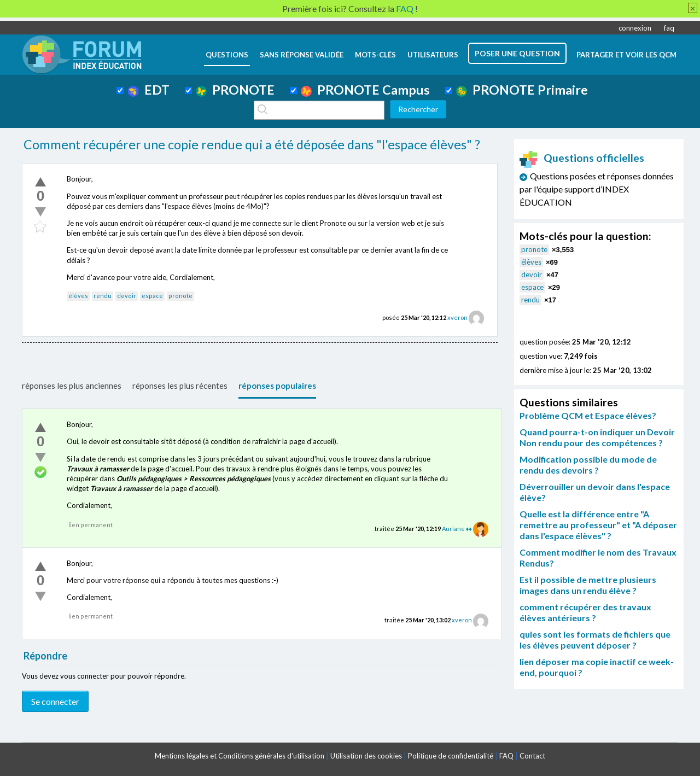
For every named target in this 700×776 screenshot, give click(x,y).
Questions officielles (582, 158)
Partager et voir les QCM (626, 55)
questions (227, 55)
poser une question (517, 53)
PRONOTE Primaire (522, 90)
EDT (148, 90)
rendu (103, 296)
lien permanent (91, 525)
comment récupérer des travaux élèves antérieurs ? (585, 612)
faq (669, 28)
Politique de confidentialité (451, 756)
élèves (78, 296)
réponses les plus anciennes (72, 386)
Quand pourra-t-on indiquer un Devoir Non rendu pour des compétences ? (597, 437)
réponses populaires (277, 386)
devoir (127, 296)
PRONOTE (235, 90)
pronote (180, 296)
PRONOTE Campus (365, 90)
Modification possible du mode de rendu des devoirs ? (588, 465)
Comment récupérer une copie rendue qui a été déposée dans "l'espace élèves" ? (252, 144)
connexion (635, 28)
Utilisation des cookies (366, 756)
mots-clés (375, 55)
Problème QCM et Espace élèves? (588, 415)
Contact (532, 756)
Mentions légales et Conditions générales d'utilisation (240, 756)
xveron (457, 317)
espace (152, 296)
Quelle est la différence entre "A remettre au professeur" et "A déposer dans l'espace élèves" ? (598, 525)
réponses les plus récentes (180, 386)
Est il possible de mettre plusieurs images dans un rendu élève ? (588, 585)
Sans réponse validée (302, 55)
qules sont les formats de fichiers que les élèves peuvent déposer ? (595, 640)
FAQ (506, 756)
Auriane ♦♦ (457, 529)
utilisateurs (433, 55)
